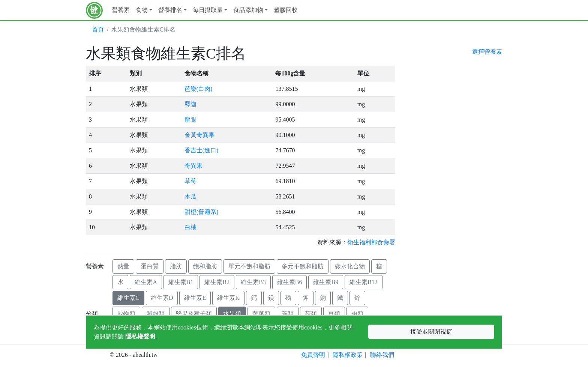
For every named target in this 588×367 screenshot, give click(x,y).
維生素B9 (326, 282)
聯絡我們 (382, 355)
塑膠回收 (286, 10)
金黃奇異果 (199, 135)
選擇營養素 (487, 52)
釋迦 (190, 104)
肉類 (357, 314)
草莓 (190, 181)
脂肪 (176, 266)
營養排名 (170, 10)
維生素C (128, 298)
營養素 (121, 10)
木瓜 (190, 196)
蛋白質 (150, 266)
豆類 (334, 314)
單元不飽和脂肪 (249, 266)
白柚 (190, 227)
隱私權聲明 (140, 336)
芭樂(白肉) (199, 89)
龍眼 (190, 120)
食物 (142, 10)
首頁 (98, 29)
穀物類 (126, 314)
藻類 (288, 314)
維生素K (228, 298)
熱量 (123, 266)
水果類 (232, 314)
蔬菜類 (261, 314)
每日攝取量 (208, 10)
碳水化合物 (350, 266)
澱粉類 (156, 314)
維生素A (146, 282)
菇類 (311, 314)
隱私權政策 (348, 355)
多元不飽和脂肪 (303, 266)
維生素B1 (181, 282)
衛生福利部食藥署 (371, 242)
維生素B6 (290, 282)
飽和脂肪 (205, 266)
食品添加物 (248, 10)
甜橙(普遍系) (202, 212)
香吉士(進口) (202, 150)
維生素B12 (364, 282)
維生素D (162, 298)
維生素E (195, 298)
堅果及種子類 (194, 314)
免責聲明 (313, 355)
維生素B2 (217, 282)
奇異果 (193, 166)
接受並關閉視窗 (431, 332)
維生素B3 (253, 282)
